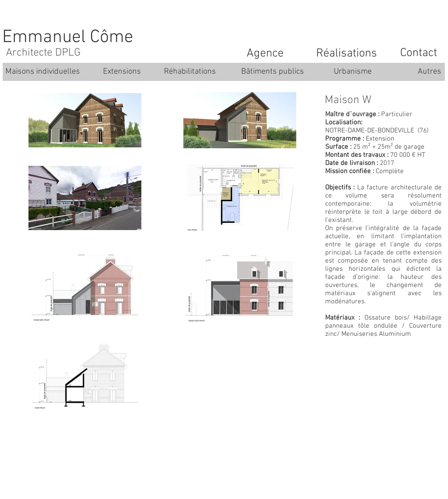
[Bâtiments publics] (273, 72)
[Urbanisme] (353, 72)
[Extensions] (122, 72)
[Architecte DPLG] (43, 53)
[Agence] (265, 54)
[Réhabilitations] (190, 72)
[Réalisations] (346, 54)
